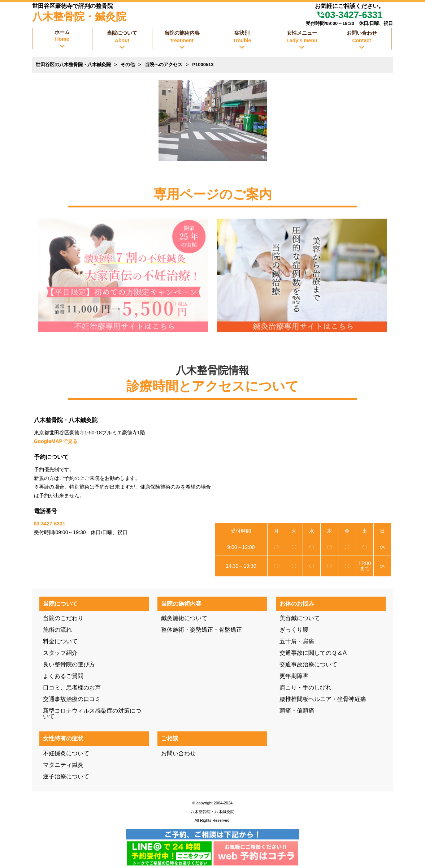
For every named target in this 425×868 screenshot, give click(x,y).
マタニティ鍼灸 (63, 765)
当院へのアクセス (164, 65)
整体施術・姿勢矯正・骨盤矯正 (201, 630)
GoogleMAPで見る (56, 441)
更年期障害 (294, 676)
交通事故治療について (308, 664)
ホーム (62, 36)
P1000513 (203, 65)
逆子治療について (66, 776)
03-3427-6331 (349, 15)
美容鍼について (300, 618)
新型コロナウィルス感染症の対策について (92, 714)
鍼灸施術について (184, 618)
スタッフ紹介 (60, 653)
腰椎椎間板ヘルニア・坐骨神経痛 (323, 699)
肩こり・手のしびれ (305, 687)
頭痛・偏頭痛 (297, 711)
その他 (128, 65)
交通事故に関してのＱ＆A (313, 653)
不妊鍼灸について (66, 753)
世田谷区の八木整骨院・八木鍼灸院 (73, 65)
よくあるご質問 (63, 676)
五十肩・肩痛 (297, 641)
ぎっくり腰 (294, 630)
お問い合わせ (178, 753)
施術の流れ (57, 630)
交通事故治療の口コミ (72, 699)
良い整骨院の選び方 (69, 664)
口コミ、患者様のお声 (72, 687)
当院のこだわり (63, 618)
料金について (60, 641)
